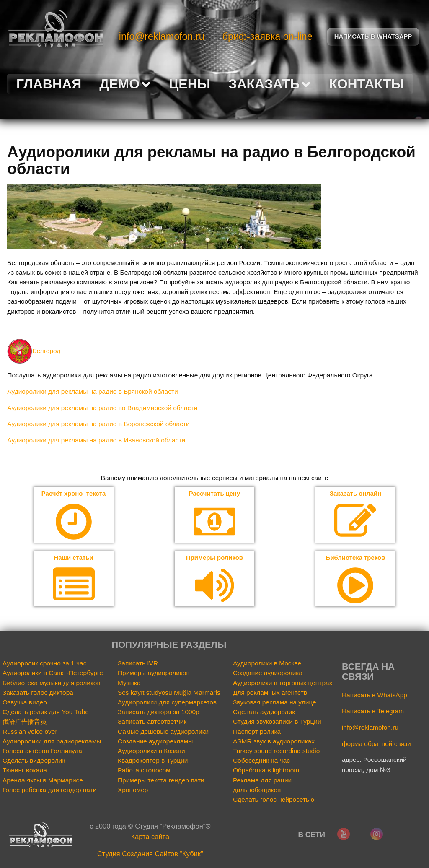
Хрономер (133, 791)
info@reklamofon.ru (162, 36)
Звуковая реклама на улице (275, 703)
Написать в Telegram (373, 712)
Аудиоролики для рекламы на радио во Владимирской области (102, 408)
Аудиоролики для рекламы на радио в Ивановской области (96, 440)
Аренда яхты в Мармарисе (43, 781)
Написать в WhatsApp (375, 695)
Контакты (366, 84)
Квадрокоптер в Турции (153, 761)
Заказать (270, 84)
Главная (49, 84)
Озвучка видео (25, 703)
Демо (125, 84)
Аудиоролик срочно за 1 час (44, 664)
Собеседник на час (261, 761)
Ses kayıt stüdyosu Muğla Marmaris (169, 693)
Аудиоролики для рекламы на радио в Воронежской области (98, 424)
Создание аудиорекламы (155, 742)
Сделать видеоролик (34, 761)
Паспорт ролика (257, 732)
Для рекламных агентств (270, 693)
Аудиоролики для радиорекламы (52, 742)
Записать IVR (138, 664)
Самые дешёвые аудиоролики (163, 732)
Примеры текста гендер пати (161, 781)
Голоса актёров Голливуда (42, 752)
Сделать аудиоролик (264, 713)
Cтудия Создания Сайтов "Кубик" (150, 855)
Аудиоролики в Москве (267, 664)
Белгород (34, 351)
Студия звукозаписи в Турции (277, 722)
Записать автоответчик (152, 722)
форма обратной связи (376, 744)
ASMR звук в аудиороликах (274, 742)
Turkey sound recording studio (276, 752)
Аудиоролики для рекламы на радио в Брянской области (92, 391)
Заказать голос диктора (38, 693)
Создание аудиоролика (268, 674)
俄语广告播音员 (25, 722)
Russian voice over (30, 732)
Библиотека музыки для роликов (52, 683)
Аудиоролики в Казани (151, 752)
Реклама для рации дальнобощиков (262, 785)
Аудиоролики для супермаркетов (167, 703)
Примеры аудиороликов (154, 674)
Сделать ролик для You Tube (46, 713)
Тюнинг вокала (25, 771)
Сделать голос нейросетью (274, 800)
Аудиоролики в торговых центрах (283, 683)
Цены (190, 84)
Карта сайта (150, 837)
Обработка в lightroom (266, 771)
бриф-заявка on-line (267, 36)
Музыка (129, 683)
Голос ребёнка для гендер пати (49, 791)
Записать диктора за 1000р (159, 713)
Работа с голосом (144, 771)
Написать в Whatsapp (373, 36)
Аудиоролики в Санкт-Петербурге (53, 674)
